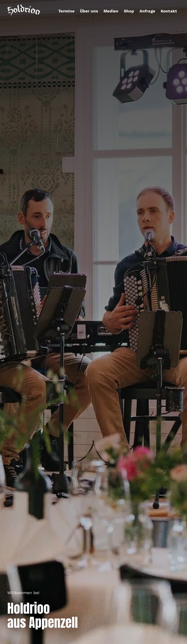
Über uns (89, 11)
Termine (66, 11)
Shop (129, 11)
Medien (111, 11)
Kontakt (169, 11)
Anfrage (147, 11)
